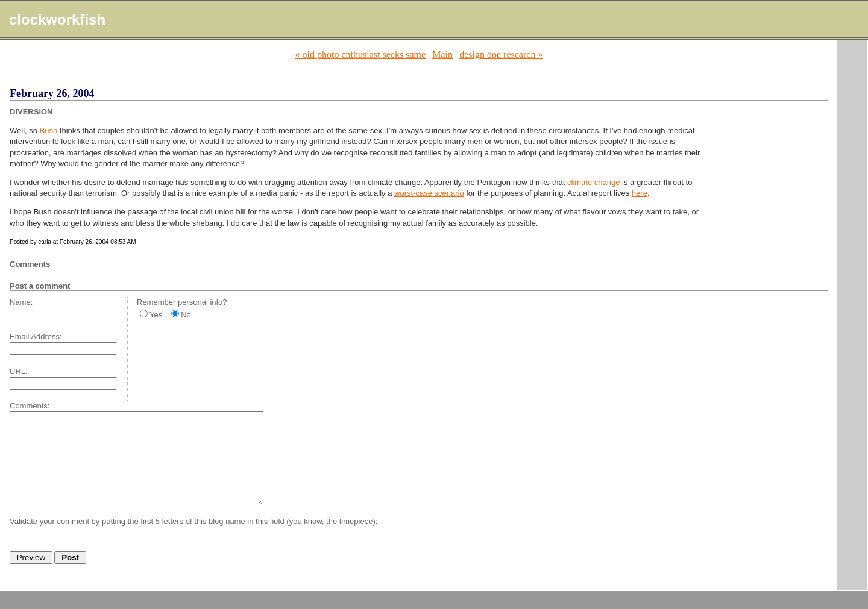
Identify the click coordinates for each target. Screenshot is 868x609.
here (640, 193)
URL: (19, 371)
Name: (21, 302)
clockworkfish (57, 20)
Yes (156, 315)
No (186, 315)
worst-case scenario (429, 193)
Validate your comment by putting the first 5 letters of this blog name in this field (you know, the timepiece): (193, 539)
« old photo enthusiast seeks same (360, 55)
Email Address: (36, 336)
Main (442, 55)
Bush (49, 130)
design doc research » (501, 55)
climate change (593, 182)
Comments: (30, 406)
